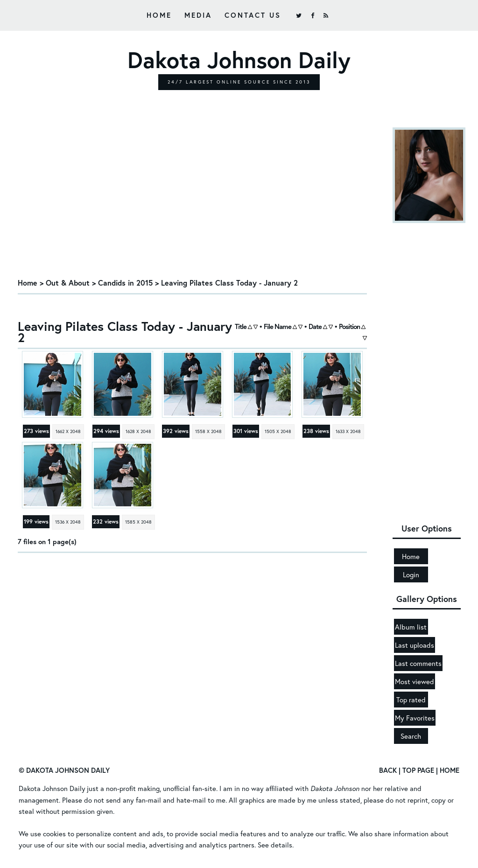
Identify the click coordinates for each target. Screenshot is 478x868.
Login (411, 574)
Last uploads (415, 645)
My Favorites (415, 718)
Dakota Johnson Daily (52, 788)
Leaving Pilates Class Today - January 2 (229, 283)
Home (159, 15)
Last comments (418, 663)
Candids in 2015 (125, 283)
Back (388, 770)
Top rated (411, 700)
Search (411, 736)
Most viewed (415, 681)
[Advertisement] (192, 202)
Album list (411, 627)
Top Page (418, 770)
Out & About (68, 283)
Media (198, 15)
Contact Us (253, 15)
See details (275, 844)
